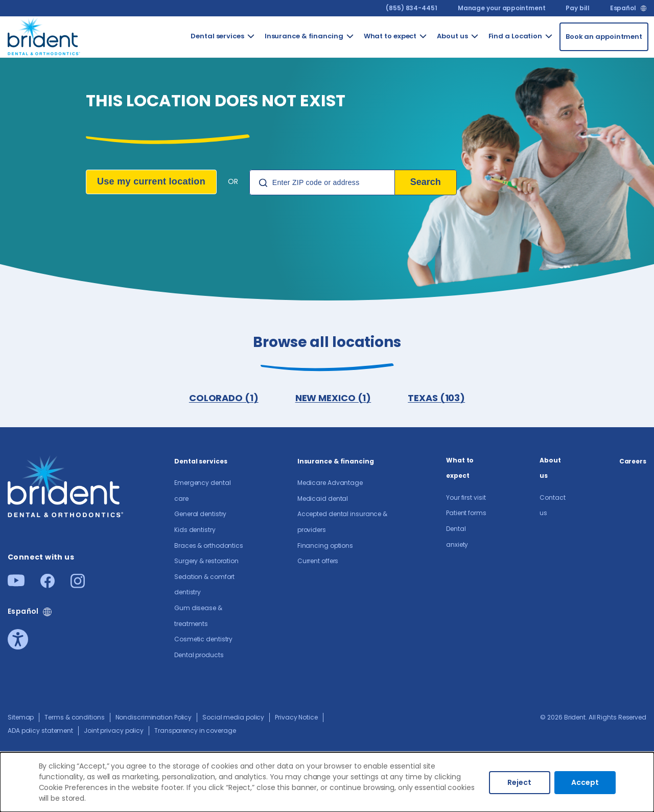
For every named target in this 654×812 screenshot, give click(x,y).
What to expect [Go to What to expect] (390, 36)
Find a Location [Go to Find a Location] (516, 36)
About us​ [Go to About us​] (452, 36)
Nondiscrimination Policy (154, 717)
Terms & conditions (74, 717)
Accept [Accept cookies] (585, 782)
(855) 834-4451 (412, 8)
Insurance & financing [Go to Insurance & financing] (304, 36)
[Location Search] (322, 182)
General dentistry (200, 514)
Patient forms (466, 513)
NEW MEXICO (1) (333, 398)
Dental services (201, 461)
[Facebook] (48, 585)
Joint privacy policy (114, 730)
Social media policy (233, 717)
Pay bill (577, 8)
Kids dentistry (195, 530)
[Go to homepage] (44, 35)
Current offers (318, 561)
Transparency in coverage (195, 730)
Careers (633, 461)
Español (623, 8)
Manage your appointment (502, 8)
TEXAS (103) (436, 398)
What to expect (460, 468)
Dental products (199, 655)
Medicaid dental (323, 498)
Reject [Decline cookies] (519, 782)
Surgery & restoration (206, 561)
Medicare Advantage (330, 483)
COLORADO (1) (224, 398)
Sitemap (21, 717)
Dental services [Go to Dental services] (217, 36)
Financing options (325, 546)
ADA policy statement (40, 730)
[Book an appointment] (604, 37)
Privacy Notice (296, 717)
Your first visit (466, 497)
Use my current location (151, 181)
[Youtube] (16, 583)
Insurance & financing (336, 461)
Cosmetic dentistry (203, 639)
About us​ (550, 468)
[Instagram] (78, 585)
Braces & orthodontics (209, 546)
